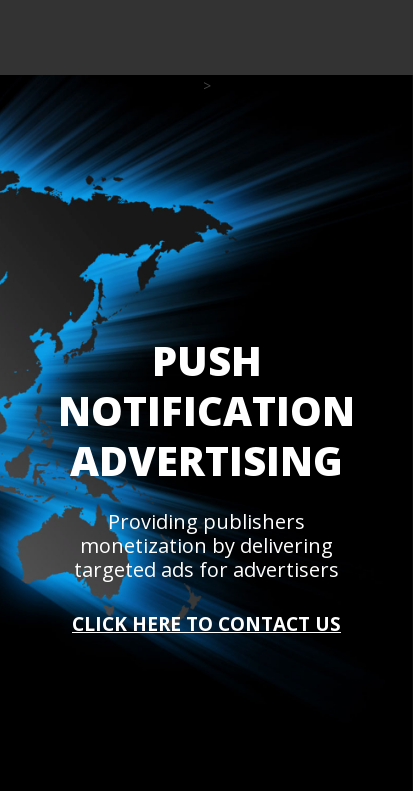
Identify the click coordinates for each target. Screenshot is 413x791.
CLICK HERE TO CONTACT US (206, 624)
